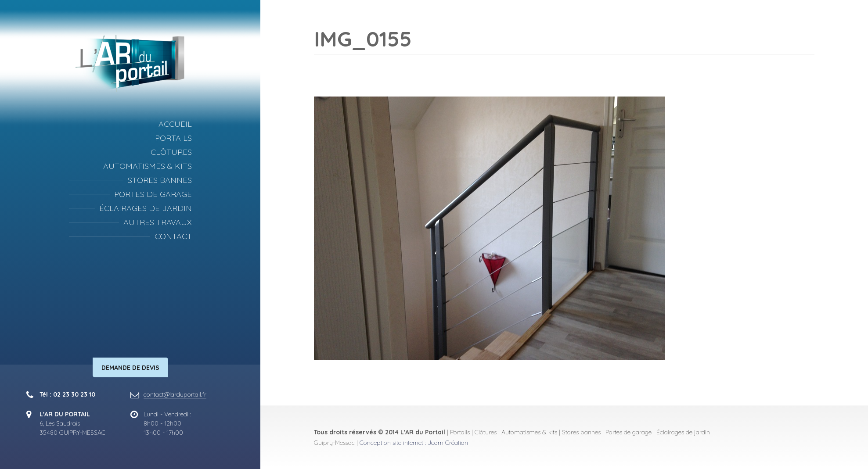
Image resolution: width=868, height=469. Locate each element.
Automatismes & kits (148, 166)
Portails (173, 138)
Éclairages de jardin (146, 208)
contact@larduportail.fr (175, 394)
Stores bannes (160, 180)
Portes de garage (153, 194)
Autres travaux (158, 222)
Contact (173, 236)
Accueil (175, 124)
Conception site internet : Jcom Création (414, 443)
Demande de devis (130, 368)
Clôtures (171, 152)
